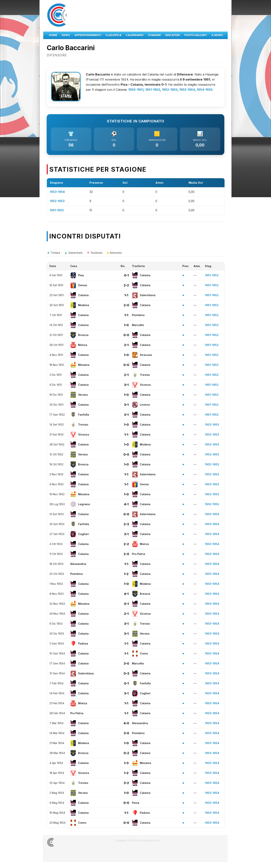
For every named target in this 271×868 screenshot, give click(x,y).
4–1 (126, 505)
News (66, 35)
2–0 (126, 306)
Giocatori (173, 35)
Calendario (135, 35)
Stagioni (154, 35)
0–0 (126, 336)
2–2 (126, 286)
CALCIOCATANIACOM (64, 843)
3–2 (126, 784)
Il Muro (217, 35)
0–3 (126, 674)
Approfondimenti (88, 35)
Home (53, 35)
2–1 (126, 346)
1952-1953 (170, 90)
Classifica (113, 35)
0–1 (126, 276)
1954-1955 (205, 90)
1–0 (126, 326)
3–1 (126, 386)
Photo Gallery (196, 35)
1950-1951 (136, 90)
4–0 (126, 724)
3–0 (126, 664)
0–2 (126, 754)
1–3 (126, 764)
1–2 (126, 575)
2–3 (126, 525)
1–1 (126, 296)
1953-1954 (187, 90)
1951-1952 (153, 90)
